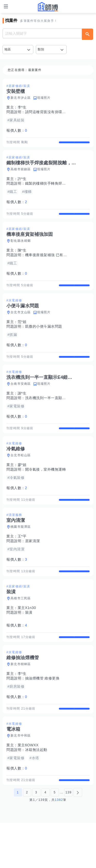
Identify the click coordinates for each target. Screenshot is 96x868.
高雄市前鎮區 (21, 174)
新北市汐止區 (21, 98)
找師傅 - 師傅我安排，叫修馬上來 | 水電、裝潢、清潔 (48, 7)
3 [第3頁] (36, 838)
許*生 (22, 183)
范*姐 (22, 335)
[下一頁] (78, 838)
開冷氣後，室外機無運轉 (46, 492)
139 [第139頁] (68, 838)
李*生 (22, 107)
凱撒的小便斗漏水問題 (44, 340)
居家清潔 (33, 568)
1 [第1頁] (18, 838)
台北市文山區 (21, 326)
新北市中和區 (21, 776)
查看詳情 (74, 145)
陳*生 (22, 259)
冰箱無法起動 (36, 791)
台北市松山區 (21, 478)
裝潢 (29, 644)
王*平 (22, 563)
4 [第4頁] (45, 838)
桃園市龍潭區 (21, 554)
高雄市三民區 (21, 630)
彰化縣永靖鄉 (21, 250)
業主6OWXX (28, 786)
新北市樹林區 (21, 700)
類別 (41, 49)
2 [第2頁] (27, 838)
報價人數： (17, 130)
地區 (8, 49)
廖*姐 (22, 487)
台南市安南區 (21, 402)
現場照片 (44, 98)
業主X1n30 (27, 639)
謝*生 (22, 411)
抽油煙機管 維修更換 (42, 714)
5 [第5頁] (55, 838)
